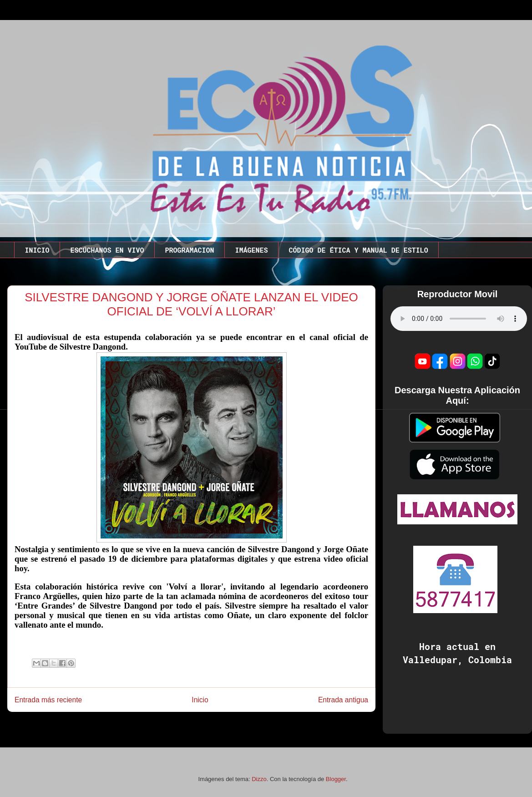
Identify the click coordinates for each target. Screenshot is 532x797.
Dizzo (259, 779)
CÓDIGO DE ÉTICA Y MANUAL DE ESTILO (359, 250)
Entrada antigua (343, 700)
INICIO (37, 250)
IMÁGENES (252, 250)
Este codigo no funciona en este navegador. (459, 319)
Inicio (200, 700)
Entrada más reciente (48, 700)
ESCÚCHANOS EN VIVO (107, 250)
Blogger (336, 779)
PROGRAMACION (190, 250)
